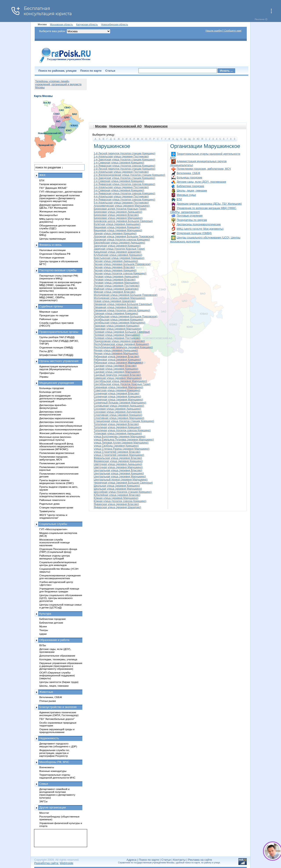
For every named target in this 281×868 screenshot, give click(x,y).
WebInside (67, 863)
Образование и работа (54, 640)
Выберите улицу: (104, 135)
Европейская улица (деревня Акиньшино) (119, 243)
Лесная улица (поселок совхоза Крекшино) (120, 273)
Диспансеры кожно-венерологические (51, 413)
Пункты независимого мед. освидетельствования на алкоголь (60, 495)
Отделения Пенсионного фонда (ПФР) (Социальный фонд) (58, 550)
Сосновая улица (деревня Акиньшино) (117, 409)
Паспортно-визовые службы (58, 270)
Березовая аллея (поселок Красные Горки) (120, 209)
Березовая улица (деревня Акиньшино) (118, 212)
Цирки (43, 634)
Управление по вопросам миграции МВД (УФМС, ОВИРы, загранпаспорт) (60, 297)
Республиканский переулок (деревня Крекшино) (123, 347)
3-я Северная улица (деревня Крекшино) (119, 190)
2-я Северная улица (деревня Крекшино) (119, 181)
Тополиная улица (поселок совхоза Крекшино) (122, 430)
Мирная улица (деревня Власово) (115, 292)
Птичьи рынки (48, 701)
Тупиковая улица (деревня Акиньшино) (118, 433)
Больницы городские (189, 178)
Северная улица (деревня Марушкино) (118, 378)
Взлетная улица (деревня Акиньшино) (117, 224)
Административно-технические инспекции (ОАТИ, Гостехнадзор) (59, 714)
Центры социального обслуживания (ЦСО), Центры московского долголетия (61, 598)
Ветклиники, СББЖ (188, 173)
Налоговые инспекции (52, 250)
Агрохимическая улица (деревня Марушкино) (122, 206)
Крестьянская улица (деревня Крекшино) (119, 258)
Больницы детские (50, 392)
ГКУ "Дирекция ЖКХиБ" (53, 188)
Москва (101, 126)
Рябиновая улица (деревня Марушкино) (118, 363)
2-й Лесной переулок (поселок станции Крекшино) (125, 169)
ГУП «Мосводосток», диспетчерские (61, 192)
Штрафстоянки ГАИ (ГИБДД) (56, 355)
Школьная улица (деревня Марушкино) (118, 489)
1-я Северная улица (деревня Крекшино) (119, 163)
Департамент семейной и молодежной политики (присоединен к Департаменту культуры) (57, 793)
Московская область (61, 24)
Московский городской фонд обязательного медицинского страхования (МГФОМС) (57, 446)
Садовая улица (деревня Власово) (115, 366)
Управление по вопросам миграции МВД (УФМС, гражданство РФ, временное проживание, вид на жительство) (60, 286)
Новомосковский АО (125, 126)
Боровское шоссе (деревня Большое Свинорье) (123, 221)
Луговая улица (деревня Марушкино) (117, 283)
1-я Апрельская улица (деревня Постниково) (121, 156)
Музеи (43, 626)
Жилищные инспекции (53, 211)
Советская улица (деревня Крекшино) (117, 390)
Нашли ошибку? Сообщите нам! (223, 31)
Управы (44, 377)
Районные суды (49, 319)
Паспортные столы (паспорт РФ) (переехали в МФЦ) (59, 277)
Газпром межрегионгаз (53, 184)
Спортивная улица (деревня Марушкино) (119, 418)
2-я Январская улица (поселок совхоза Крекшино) (124, 184)
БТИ (179, 199)
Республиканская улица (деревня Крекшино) (121, 344)
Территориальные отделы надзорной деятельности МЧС (57, 776)
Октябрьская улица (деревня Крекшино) (119, 320)
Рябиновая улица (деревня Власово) (116, 357)
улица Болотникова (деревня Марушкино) (120, 437)
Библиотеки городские (190, 186)
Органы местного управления (59, 361)
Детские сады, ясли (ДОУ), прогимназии (201, 182)
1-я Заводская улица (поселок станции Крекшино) (124, 160)
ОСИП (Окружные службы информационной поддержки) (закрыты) (57, 675)
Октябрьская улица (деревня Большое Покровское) (126, 317)
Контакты (179, 860)
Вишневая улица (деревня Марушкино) (118, 230)
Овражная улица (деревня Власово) (116, 307)
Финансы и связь (50, 245)
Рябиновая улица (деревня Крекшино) (117, 360)
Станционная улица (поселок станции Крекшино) (124, 421)
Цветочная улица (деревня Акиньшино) (118, 464)
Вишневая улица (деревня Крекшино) (117, 227)
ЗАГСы (43, 801)
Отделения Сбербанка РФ (55, 254)
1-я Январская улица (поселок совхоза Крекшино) (124, 166)
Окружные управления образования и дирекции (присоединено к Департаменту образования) (61, 666)
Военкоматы (47, 767)
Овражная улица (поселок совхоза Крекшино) (122, 310)
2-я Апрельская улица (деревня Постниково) (121, 172)
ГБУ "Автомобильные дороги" (57, 719)
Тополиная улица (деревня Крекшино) (117, 427)
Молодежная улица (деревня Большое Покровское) (126, 295)
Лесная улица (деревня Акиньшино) (116, 261)
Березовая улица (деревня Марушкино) (118, 218)
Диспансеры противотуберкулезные (61, 426)
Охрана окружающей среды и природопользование (57, 731)
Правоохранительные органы (59, 332)
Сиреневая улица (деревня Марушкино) (118, 387)
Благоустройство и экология (58, 707)
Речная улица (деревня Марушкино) (116, 353)
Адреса (131, 860)
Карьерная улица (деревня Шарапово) (117, 252)
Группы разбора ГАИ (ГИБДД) (57, 337)
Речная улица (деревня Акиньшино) (116, 350)
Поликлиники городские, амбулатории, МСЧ (204, 169)
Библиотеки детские (51, 623)
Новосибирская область (115, 24)
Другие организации (53, 807)
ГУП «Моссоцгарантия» (53, 529)
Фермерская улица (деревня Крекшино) (118, 461)
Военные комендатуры (53, 771)
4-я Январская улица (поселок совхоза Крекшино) (124, 200)
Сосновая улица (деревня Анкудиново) (118, 412)
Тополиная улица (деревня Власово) (116, 424)
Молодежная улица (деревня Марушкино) (120, 298)
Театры (44, 630)
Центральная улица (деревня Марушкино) (120, 477)
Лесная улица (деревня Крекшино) (115, 270)
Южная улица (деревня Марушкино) (116, 498)
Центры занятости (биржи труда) (59, 682)
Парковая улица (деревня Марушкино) (118, 329)
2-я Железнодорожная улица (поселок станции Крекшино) (130, 175)
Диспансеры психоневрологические (199, 224)
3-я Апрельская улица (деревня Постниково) (121, 187)
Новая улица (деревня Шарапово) (115, 301)
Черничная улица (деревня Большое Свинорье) (123, 483)
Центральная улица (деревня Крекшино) (119, 473)
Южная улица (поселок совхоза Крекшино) (120, 501)
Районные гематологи (52, 500)
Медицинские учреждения (57, 383)
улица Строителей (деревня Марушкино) (119, 455)
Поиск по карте (91, 71)
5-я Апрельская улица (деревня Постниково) (121, 203)
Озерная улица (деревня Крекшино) (116, 313)
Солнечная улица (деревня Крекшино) (117, 397)
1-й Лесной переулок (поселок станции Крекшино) (125, 153)
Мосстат (44, 813)
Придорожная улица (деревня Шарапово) (119, 341)
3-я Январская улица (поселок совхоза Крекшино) (124, 193)
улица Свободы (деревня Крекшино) (116, 446)
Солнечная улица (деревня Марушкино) (118, 400)
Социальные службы (53, 524)
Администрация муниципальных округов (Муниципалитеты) (59, 368)
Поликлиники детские (52, 463)
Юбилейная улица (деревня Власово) (117, 495)
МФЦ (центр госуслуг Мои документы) (200, 229)
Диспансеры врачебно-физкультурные (53, 406)
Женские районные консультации (59, 433)
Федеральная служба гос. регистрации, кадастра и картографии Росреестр (55, 753)
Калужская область (87, 24)
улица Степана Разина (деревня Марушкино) (122, 449)
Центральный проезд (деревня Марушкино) (121, 480)
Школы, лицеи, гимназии (192, 191)
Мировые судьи (186, 195)
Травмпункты (47, 511)
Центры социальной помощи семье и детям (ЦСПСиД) (60, 606)
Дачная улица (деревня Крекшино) (115, 233)
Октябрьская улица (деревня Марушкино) (120, 323)
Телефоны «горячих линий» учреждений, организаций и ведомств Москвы (58, 84)
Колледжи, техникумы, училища (58, 659)
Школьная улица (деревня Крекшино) (117, 486)
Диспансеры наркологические (57, 418)
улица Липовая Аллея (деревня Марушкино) (121, 443)
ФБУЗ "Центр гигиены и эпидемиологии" (53, 516)
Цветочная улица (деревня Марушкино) (118, 467)
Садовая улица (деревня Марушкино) (117, 372)
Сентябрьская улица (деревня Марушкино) (120, 381)
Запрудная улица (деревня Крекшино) (117, 246)
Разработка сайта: (47, 863)
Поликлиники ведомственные (57, 453)
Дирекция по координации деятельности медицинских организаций (56, 398)
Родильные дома (49, 504)
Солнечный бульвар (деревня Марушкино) (120, 403)
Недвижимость (49, 738)
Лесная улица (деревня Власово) (114, 267)
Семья (44, 784)
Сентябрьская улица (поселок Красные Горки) (122, 384)
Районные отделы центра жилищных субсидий (54, 557)
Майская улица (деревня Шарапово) (116, 289)
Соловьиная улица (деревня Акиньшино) (119, 406)
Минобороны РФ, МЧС (54, 762)
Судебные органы (51, 306)
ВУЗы (43, 645)
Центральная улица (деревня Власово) (118, 470)
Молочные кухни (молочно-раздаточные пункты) (55, 438)
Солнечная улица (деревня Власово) (117, 393)
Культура (45, 614)
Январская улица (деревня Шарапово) (117, 507)
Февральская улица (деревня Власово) (118, 458)
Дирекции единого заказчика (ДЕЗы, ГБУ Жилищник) (209, 204)
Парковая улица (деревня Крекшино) (117, 326)
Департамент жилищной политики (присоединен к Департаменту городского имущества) (59, 198)
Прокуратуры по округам (192, 220)
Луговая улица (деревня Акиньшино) (116, 277)
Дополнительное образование (57, 656)
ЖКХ (42, 175)
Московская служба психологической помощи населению (54, 542)
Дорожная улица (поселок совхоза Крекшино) (122, 240)
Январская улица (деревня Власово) (116, 504)
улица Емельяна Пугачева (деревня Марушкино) (124, 440)
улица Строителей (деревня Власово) (117, 452)
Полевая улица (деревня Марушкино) (117, 335)
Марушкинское (156, 126)
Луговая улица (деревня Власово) (115, 280)
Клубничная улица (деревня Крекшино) (118, 255)
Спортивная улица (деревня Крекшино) (118, 415)
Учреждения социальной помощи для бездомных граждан (59, 590)
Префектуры (47, 373)
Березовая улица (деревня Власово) (116, 215)
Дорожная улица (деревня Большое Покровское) (124, 237)
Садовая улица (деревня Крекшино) (116, 369)
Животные (46, 692)
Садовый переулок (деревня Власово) (117, 375)
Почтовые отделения (190, 216)
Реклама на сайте (200, 860)
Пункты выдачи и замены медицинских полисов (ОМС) (57, 482)
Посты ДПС (46, 351)
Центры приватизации (52, 239)
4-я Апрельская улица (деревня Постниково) (121, 197)
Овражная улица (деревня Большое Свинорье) (123, 304)
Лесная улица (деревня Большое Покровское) (122, 264)
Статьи (110, 71)
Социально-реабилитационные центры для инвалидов (58, 564)
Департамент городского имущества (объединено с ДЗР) (58, 745)
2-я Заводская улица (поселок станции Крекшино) (124, 178)
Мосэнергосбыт (49, 215)
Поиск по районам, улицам (57, 71)
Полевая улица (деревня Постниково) (117, 338)
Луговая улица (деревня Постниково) (117, 286)
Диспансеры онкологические (56, 422)
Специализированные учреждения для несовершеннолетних (60, 577)
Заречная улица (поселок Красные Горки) (119, 249)
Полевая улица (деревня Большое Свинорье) (122, 332)
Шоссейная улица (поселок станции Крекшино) (123, 492)
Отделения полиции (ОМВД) (194, 233)
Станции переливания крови (56, 507)
